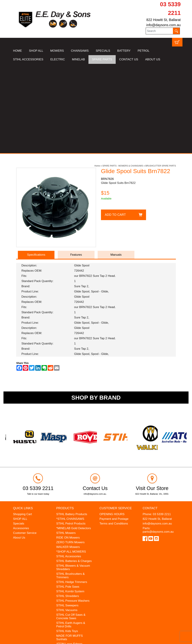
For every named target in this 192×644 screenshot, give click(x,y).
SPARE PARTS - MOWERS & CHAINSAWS (123, 76)
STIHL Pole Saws (68, 497)
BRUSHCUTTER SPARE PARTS (161, 76)
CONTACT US (129, 59)
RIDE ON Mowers (68, 448)
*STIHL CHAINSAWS (70, 430)
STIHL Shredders (68, 507)
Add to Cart (115, 125)
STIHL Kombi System (70, 502)
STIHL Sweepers (67, 516)
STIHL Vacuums (67, 521)
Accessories (21, 439)
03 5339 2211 (162, 425)
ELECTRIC (58, 59)
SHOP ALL (36, 51)
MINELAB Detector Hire (72, 572)
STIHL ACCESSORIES (28, 59)
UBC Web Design (43, 639)
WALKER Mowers (68, 458)
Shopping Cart (22, 425)
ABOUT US (153, 59)
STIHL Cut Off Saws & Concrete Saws (71, 527)
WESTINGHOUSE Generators (68, 566)
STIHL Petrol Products (71, 434)
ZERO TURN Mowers (70, 453)
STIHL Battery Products (72, 425)
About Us (19, 448)
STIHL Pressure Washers (73, 511)
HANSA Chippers (67, 559)
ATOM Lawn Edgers (69, 555)
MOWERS (57, 51)
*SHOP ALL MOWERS (71, 462)
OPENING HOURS (112, 425)
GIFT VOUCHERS (68, 577)
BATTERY (124, 51)
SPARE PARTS (102, 59)
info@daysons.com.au (163, 25)
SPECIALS (103, 51)
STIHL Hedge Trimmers (72, 493)
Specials (19, 434)
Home (97, 76)
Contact (150, 419)
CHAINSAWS (80, 51)
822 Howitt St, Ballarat (164, 20)
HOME (17, 51)
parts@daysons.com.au (158, 442)
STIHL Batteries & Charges (74, 472)
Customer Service (25, 444)
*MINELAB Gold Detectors (73, 439)
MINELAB (78, 59)
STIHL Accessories (69, 467)
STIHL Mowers (66, 444)
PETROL (143, 51)
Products (65, 419)
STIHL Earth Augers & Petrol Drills (71, 535)
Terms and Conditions (114, 434)
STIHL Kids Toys (67, 542)
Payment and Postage (114, 430)
